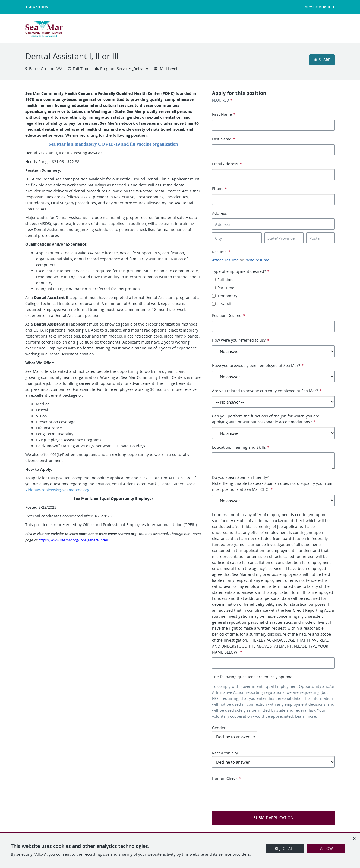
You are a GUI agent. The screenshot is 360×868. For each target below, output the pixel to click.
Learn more (306, 716)
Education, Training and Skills (241, 447)
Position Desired (229, 315)
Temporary (225, 296)
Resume (221, 252)
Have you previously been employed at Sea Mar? (258, 365)
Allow (326, 848)
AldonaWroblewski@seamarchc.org (57, 490)
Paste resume (257, 260)
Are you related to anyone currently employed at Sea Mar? (267, 391)
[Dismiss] (354, 838)
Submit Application (274, 818)
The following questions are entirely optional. (253, 677)
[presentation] (253, 792)
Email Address (227, 164)
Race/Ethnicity (273, 759)
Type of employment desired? (241, 271)
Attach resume (225, 260)
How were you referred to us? (241, 340)
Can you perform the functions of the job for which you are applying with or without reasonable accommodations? (266, 419)
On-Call (222, 304)
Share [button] (322, 60)
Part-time (223, 288)
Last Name (223, 139)
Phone (220, 188)
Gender (234, 734)
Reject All (285, 848)
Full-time (223, 280)
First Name (224, 114)
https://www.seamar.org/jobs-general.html (73, 540)
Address (220, 213)
